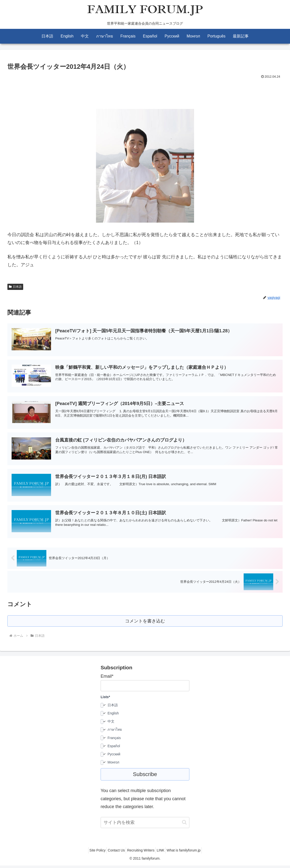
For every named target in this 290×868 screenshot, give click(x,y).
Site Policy (92, 853)
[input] (145, 825)
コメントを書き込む (145, 623)
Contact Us (113, 853)
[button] (184, 825)
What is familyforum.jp (190, 853)
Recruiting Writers (141, 853)
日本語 (15, 287)
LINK (163, 853)
